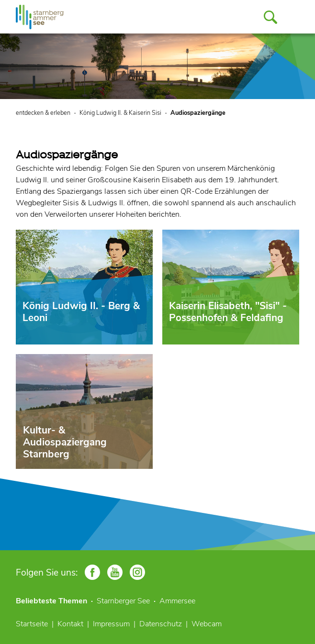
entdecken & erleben (43, 113)
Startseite (32, 624)
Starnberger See (123, 601)
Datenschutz (161, 624)
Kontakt (70, 624)
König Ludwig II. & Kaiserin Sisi (120, 113)
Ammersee (177, 601)
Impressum (111, 624)
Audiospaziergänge (198, 113)
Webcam (207, 624)
